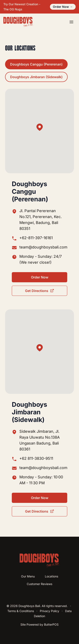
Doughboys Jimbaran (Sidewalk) (36, 77)
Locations (52, 576)
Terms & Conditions (21, 611)
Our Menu (28, 576)
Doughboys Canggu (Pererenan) (36, 64)
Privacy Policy (50, 611)
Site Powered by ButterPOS (39, 624)
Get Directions (40, 291)
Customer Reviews (39, 584)
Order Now (63, 7)
